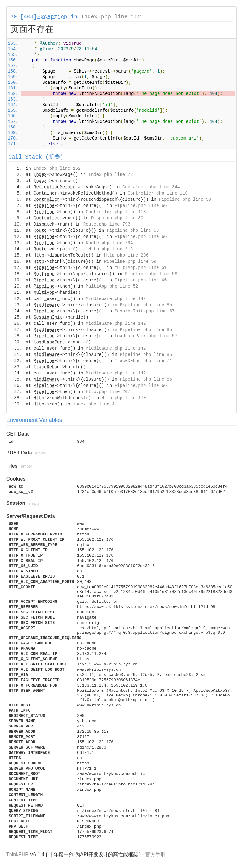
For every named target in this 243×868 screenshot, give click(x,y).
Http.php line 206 (126, 255)
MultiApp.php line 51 (141, 268)
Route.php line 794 (109, 243)
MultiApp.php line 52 (112, 286)
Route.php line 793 (107, 224)
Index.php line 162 (111, 17)
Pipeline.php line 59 (185, 199)
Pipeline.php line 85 (146, 305)
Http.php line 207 (108, 392)
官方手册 (155, 855)
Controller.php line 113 (116, 212)
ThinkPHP (17, 855)
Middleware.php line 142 (116, 299)
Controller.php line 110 (158, 193)
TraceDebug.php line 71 (143, 361)
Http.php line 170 (124, 398)
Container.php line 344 (151, 187)
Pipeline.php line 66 (141, 206)
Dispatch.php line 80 (117, 218)
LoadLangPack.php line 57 (146, 336)
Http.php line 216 (111, 249)
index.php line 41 (95, 404)
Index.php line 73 (111, 175)
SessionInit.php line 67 (145, 311)
